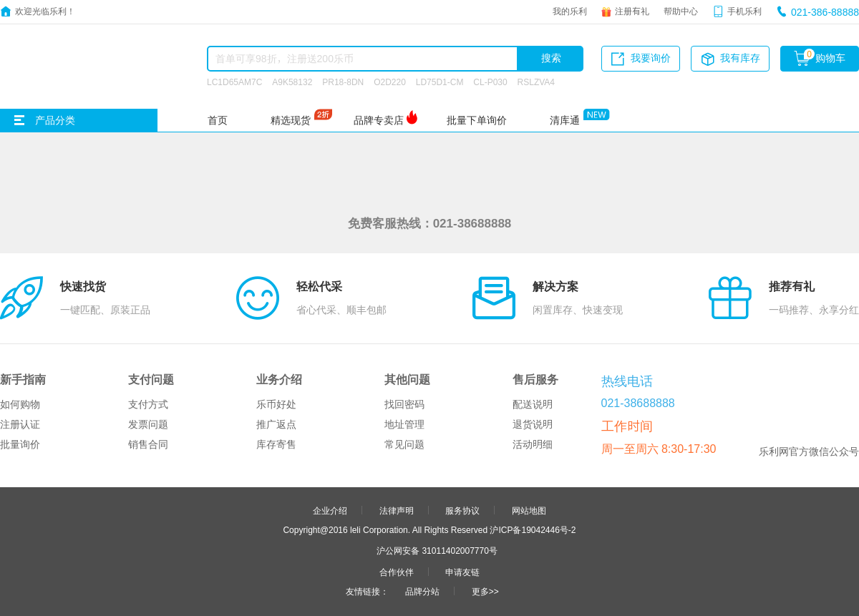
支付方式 (148, 404)
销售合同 (148, 444)
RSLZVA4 (536, 82)
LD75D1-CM (440, 82)
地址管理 (404, 424)
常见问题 (404, 444)
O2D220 (390, 82)
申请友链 (462, 572)
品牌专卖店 (379, 120)
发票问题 (148, 424)
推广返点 (276, 424)
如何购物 (20, 404)
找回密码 (404, 404)
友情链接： (367, 591)
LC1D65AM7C (234, 82)
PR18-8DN (343, 82)
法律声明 (397, 510)
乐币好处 (276, 404)
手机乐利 (744, 11)
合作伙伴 (397, 572)
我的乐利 (570, 11)
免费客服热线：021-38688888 (430, 223)
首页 (218, 120)
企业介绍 (330, 510)
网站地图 (529, 510)
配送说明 (533, 404)
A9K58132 (292, 82)
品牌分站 (422, 591)
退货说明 (533, 424)
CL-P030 (490, 82)
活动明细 (533, 444)
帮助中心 (681, 11)
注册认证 (20, 424)
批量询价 (20, 444)
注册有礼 (632, 11)
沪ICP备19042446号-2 (533, 529)
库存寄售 (276, 444)
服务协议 (462, 510)
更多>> (485, 591)
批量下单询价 (477, 120)
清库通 (565, 120)
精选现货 (291, 120)
